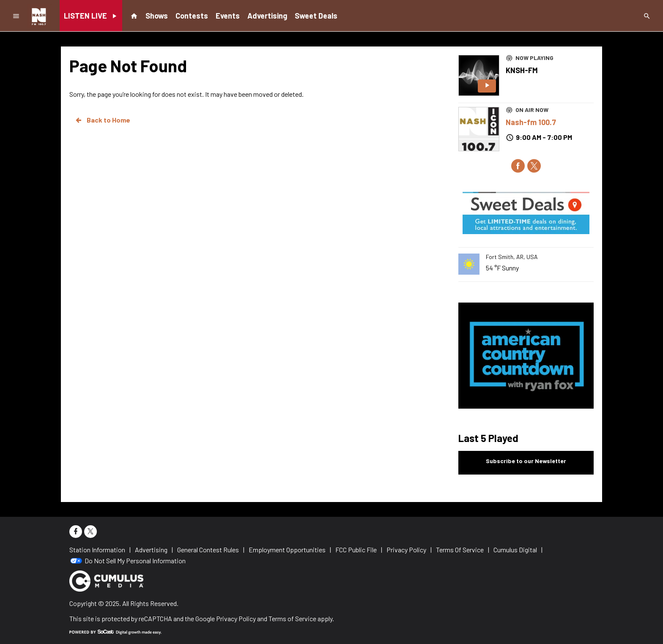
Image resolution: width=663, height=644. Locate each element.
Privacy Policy (236, 618)
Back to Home (102, 120)
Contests (192, 16)
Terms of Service (292, 618)
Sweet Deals (316, 16)
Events (228, 16)
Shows (157, 16)
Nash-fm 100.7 (531, 122)
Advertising (267, 16)
